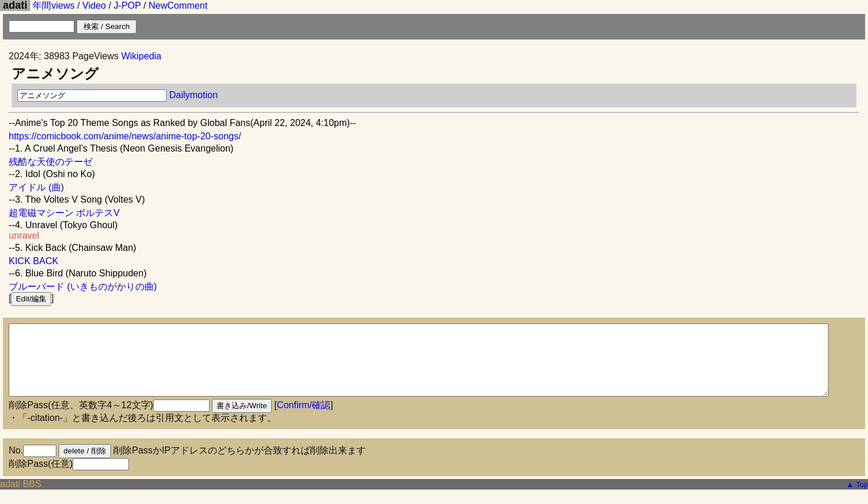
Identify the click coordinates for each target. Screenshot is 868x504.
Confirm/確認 (304, 419)
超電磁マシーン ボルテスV (64, 213)
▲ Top (857, 498)
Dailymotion (193, 95)
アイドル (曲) (36, 187)
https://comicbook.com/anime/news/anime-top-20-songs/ (125, 136)
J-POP (127, 6)
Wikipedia (141, 56)
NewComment (178, 6)
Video (94, 6)
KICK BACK (33, 261)
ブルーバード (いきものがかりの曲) (83, 287)
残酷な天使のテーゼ (51, 162)
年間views (53, 6)
